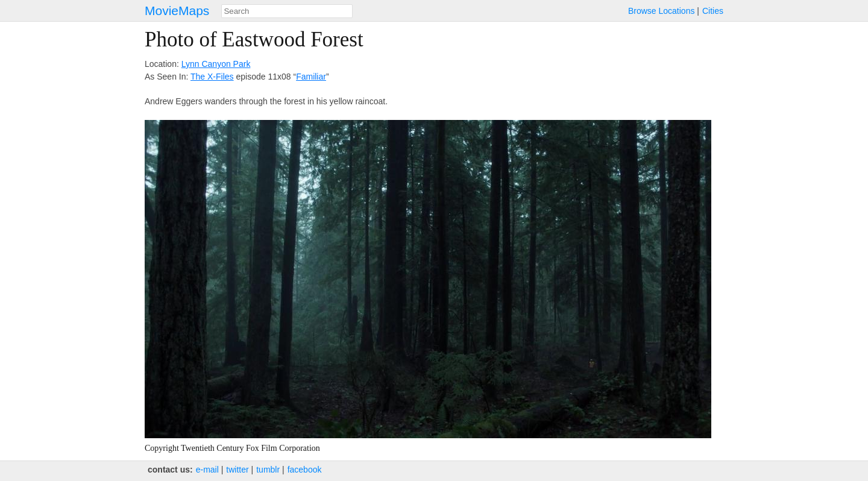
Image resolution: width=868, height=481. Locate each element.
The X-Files (212, 77)
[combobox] (287, 11)
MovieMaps (177, 11)
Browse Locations (662, 11)
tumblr (268, 470)
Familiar (311, 77)
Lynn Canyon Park (216, 64)
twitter (237, 470)
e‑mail (207, 470)
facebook (305, 470)
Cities (713, 11)
